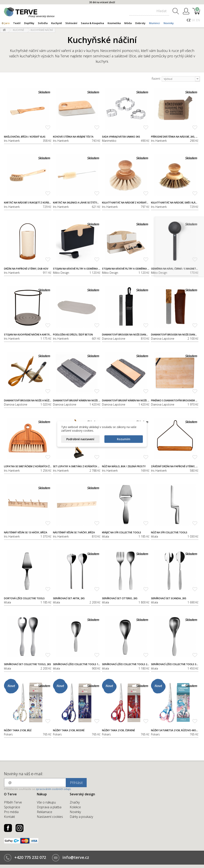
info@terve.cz (76, 857)
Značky (75, 802)
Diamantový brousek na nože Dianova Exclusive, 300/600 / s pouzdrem (175, 335)
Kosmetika (114, 23)
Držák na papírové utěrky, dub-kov (26, 269)
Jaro (7, 23)
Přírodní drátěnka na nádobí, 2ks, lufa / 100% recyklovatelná (175, 137)
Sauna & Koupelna (92, 23)
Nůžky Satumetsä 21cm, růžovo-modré (175, 730)
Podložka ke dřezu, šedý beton (73, 335)
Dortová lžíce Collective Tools (24, 598)
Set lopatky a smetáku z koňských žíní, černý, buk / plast (77, 466)
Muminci (154, 23)
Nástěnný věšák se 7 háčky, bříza (74, 533)
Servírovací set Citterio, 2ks (120, 598)
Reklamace (45, 812)
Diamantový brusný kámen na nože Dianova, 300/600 (77, 401)
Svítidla (43, 23)
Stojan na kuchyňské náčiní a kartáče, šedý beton (28, 335)
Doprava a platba (49, 807)
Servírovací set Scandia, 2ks (169, 598)
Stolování (71, 23)
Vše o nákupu (46, 802)
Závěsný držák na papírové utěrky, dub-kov (175, 466)
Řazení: (156, 79)
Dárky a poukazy (81, 817)
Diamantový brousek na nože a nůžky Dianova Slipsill (28, 401)
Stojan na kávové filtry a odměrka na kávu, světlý (126, 269)
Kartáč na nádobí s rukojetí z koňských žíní (28, 203)
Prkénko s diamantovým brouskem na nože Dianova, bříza (175, 401)
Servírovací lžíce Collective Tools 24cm (126, 664)
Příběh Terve (13, 802)
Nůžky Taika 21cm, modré (69, 730)
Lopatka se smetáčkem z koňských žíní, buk (28, 466)
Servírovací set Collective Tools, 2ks (27, 664)
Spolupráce (12, 807)
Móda (128, 23)
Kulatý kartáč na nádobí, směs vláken (175, 203)
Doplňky (29, 23)
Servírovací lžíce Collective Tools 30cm (175, 664)
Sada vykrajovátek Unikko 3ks (121, 137)
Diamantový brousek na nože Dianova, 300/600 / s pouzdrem (126, 335)
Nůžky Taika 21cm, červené (118, 730)
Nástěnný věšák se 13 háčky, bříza (26, 533)
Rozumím (124, 439)
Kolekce (75, 807)
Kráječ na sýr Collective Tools (122, 533)
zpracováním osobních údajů (53, 789)
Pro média (11, 812)
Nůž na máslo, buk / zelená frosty (124, 466)
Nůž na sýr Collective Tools (169, 533)
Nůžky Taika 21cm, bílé (18, 730)
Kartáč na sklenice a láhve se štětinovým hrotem (77, 203)
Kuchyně (56, 23)
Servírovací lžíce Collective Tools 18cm (77, 664)
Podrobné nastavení (80, 439)
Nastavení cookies (50, 817)
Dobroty (140, 23)
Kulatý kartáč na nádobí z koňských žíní (126, 203)
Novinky (169, 23)
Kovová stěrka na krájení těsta (73, 137)
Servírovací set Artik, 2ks (69, 598)
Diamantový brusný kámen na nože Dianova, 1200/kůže (126, 401)
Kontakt (9, 817)
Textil (17, 23)
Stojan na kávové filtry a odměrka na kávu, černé (77, 269)
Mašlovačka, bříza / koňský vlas (25, 137)
